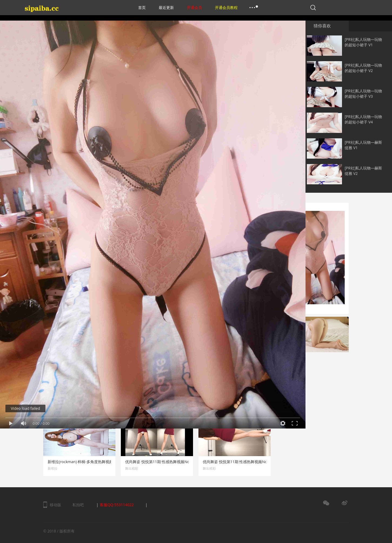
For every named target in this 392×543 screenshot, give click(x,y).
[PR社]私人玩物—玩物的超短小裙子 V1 (363, 42)
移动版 (55, 505)
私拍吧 (78, 505)
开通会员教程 (226, 7)
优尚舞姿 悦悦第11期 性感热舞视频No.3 (159, 462)
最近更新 (166, 7)
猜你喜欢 (322, 26)
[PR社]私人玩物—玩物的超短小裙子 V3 (363, 94)
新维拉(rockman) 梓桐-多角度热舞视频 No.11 (86, 462)
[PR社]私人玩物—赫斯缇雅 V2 (363, 171)
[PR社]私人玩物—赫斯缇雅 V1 (363, 145)
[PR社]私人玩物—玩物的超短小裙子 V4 (363, 119)
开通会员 (194, 7)
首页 (142, 7)
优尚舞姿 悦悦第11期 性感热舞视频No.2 (237, 462)
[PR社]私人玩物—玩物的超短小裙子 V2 (363, 68)
